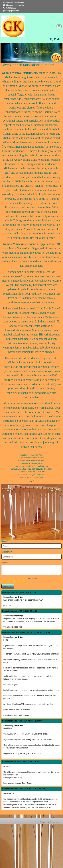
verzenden (8, 586)
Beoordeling (33, 578)
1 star (5, 581)
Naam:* (4, 541)
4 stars (19, 581)
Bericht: (5, 563)
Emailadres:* (7, 552)
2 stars (10, 581)
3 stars (14, 581)
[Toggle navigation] (59, 26)
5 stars (24, 581)
